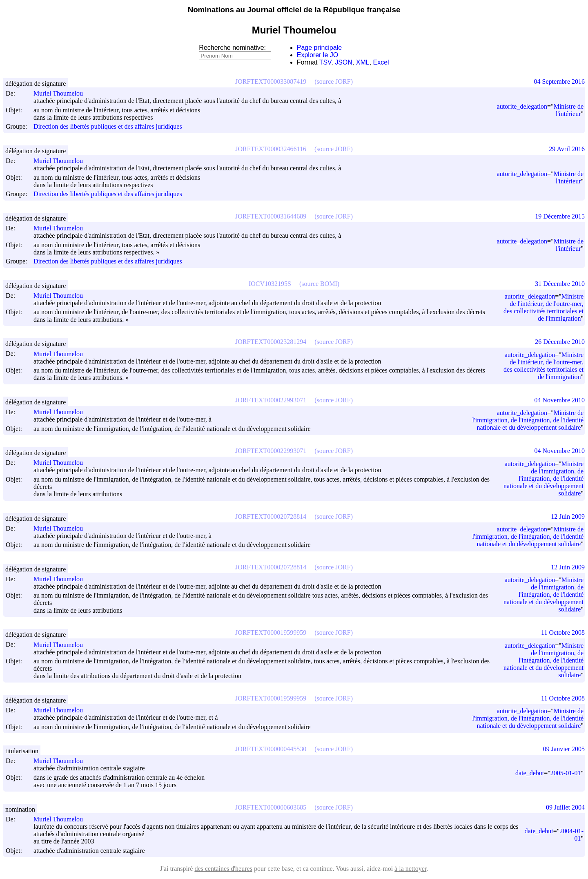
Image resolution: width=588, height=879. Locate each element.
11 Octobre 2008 (563, 632)
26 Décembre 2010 (560, 342)
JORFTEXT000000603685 (271, 807)
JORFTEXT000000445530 (271, 749)
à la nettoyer (410, 869)
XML (363, 62)
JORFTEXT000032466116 (271, 149)
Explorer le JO (317, 55)
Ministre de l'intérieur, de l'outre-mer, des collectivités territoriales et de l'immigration (543, 307)
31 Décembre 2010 (560, 284)
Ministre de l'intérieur (569, 110)
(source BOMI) (319, 284)
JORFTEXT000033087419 (271, 81)
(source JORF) (334, 81)
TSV (325, 62)
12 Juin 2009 (568, 516)
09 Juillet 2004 (565, 807)
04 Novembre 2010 (559, 400)
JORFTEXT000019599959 (271, 632)
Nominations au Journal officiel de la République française (294, 10)
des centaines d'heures (223, 869)
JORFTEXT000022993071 (271, 400)
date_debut (530, 773)
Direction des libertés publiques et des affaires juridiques (108, 127)
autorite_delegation (522, 106)
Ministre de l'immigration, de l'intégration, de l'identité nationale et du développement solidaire (528, 420)
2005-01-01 (566, 773)
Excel (381, 62)
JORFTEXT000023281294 (271, 342)
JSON (344, 62)
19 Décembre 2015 (560, 216)
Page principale (319, 48)
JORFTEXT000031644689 (271, 216)
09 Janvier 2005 (564, 749)
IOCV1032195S (270, 284)
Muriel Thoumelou (62, 93)
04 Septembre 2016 (559, 81)
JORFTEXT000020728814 (271, 516)
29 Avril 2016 (567, 149)
